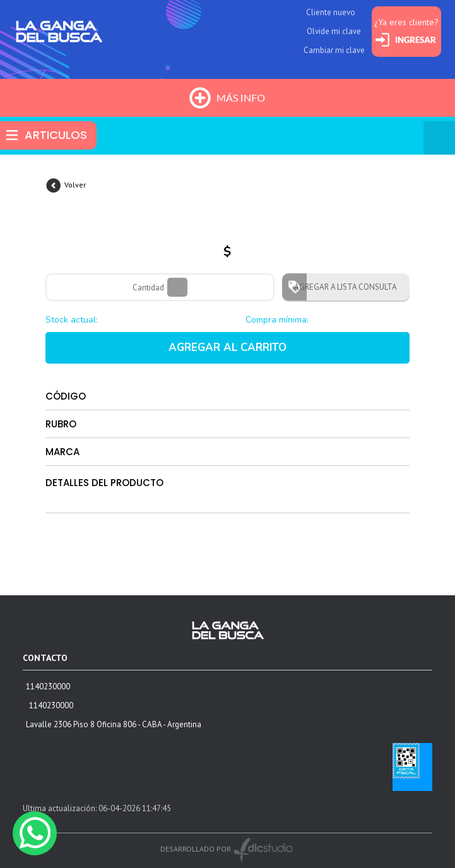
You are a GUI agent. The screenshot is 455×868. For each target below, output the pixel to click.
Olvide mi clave (334, 31)
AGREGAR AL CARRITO (228, 348)
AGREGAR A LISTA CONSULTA (342, 287)
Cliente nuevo (331, 12)
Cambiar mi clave (334, 50)
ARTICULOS (56, 135)
